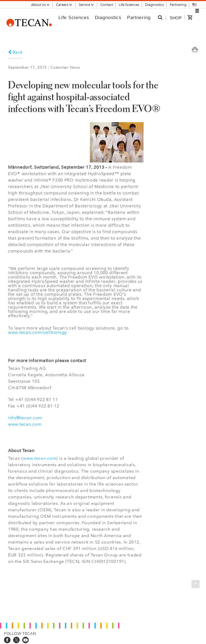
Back (15, 52)
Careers (64, 5)
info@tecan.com (25, 418)
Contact (107, 5)
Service (87, 5)
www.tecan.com (25, 424)
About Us (41, 5)
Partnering (178, 5)
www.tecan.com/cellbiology (38, 332)
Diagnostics (154, 5)
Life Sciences (129, 5)
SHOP (176, 18)
